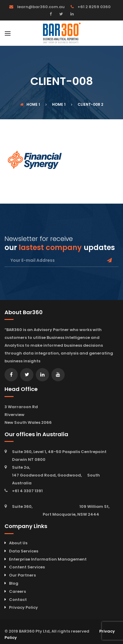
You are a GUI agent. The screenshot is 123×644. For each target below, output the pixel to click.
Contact (18, 600)
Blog (14, 583)
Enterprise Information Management (48, 559)
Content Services (27, 567)
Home (29, 104)
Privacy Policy (23, 607)
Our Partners (22, 575)
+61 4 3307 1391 (27, 491)
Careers (17, 591)
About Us (18, 543)
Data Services (24, 551)
